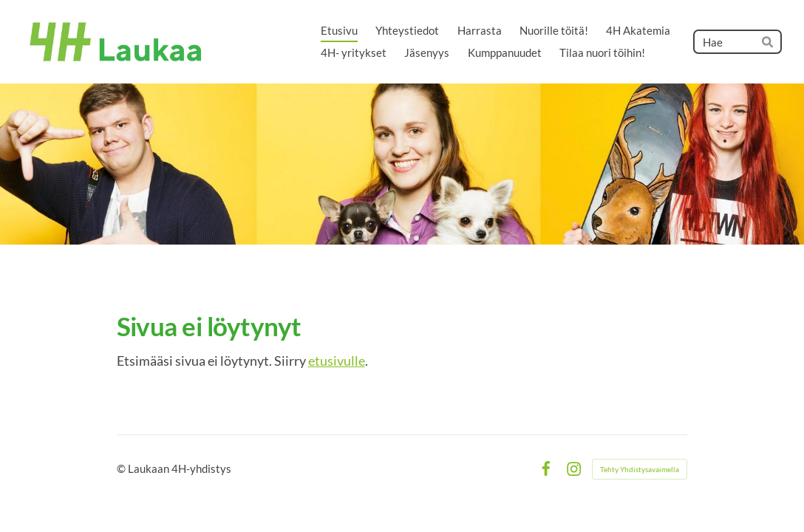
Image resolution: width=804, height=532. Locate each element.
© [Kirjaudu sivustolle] (122, 468)
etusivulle (337, 361)
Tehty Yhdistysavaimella (640, 469)
